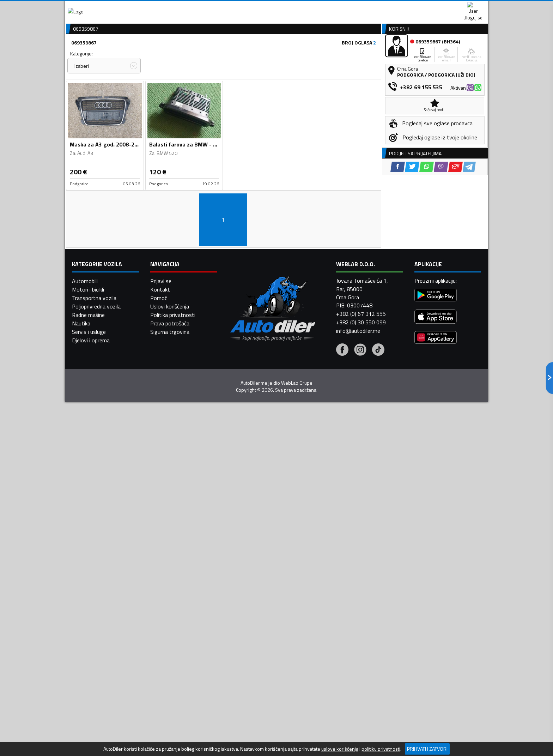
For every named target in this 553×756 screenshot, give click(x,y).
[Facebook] (342, 616)
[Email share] (455, 294)
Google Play (230, 7)
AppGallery (321, 7)
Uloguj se (439, 7)
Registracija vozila (408, 54)
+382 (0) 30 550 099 (361, 588)
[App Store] (436, 583)
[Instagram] (360, 616)
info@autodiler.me (358, 596)
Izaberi (82, 104)
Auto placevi (201, 54)
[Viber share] (441, 294)
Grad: (235, 91)
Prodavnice (153, 54)
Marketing (363, 7)
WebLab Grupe (297, 648)
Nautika (81, 589)
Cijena (156, 91)
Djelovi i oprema (91, 606)
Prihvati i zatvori (427, 749)
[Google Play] (436, 561)
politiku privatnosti (381, 749)
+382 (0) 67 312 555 (361, 580)
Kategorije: (81, 91)
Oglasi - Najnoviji (335, 104)
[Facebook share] (398, 294)
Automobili (85, 547)
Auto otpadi (295, 54)
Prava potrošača (170, 589)
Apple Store (276, 7)
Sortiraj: (317, 91)
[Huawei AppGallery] (436, 604)
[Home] (71, 54)
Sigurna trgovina (170, 598)
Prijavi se (161, 547)
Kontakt (401, 7)
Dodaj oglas (465, 54)
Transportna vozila (94, 564)
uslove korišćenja (340, 749)
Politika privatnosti (173, 581)
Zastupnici (248, 54)
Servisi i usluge (348, 54)
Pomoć (159, 564)
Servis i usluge (89, 598)
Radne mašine (88, 581)
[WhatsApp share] (427, 294)
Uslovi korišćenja (170, 572)
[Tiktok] (378, 616)
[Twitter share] (412, 294)
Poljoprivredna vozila (96, 572)
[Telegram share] (469, 294)
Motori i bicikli (88, 555)
